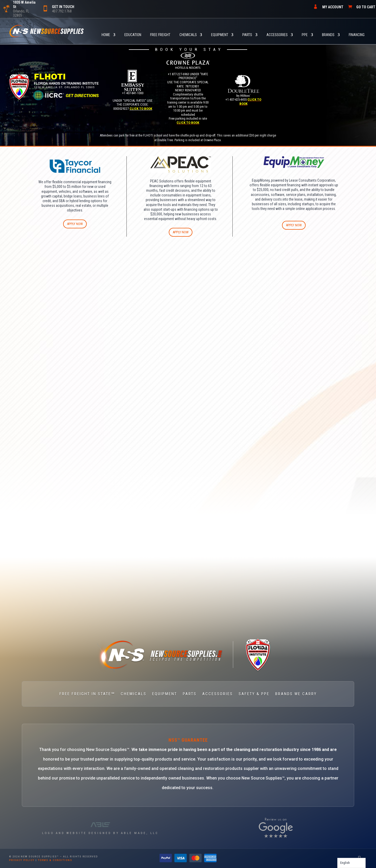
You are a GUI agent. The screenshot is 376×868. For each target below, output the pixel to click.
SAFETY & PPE (254, 694)
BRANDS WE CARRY (296, 694)
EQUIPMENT (220, 35)
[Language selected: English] (351, 863)
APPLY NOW (75, 224)
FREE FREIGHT (160, 35)
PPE (305, 35)
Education (133, 35)
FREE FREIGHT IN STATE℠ (87, 694)
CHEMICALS (188, 35)
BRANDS (328, 35)
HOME (106, 35)
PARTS (247, 35)
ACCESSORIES (277, 35)
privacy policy (22, 860)
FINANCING (357, 35)
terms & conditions (55, 860)
